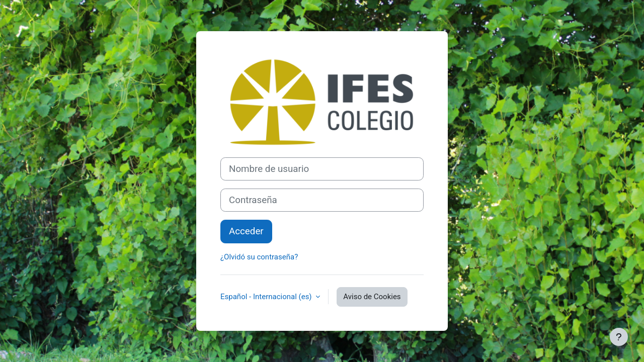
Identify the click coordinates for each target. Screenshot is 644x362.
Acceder (246, 231)
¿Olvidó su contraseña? (259, 257)
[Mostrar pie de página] (619, 337)
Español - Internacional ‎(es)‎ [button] (267, 297)
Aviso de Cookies (372, 297)
